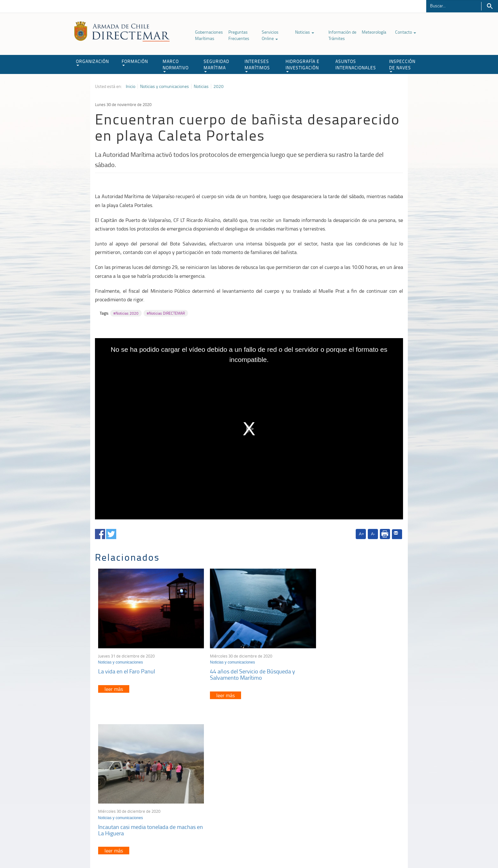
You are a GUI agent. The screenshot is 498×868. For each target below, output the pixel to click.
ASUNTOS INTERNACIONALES (356, 64)
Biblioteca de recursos (179, 848)
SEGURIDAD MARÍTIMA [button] (216, 65)
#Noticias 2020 (126, 313)
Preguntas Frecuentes (239, 35)
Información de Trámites (342, 35)
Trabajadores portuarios (361, 785)
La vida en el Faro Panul (127, 664)
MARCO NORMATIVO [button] (176, 65)
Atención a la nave (357, 777)
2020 (219, 86)
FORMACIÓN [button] (135, 62)
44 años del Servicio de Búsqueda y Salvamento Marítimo (243, 667)
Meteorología (374, 32)
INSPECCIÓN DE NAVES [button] (402, 65)
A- (373, 534)
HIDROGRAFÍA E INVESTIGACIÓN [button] (303, 65)
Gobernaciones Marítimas (209, 35)
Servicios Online (270, 35)
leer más (114, 682)
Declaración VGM (355, 793)
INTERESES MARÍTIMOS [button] (257, 65)
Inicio (131, 86)
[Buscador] (454, 5)
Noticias (305, 32)
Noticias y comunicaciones (165, 86)
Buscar (490, 6)
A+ (361, 534)
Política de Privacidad (136, 848)
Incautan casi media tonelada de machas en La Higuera (342, 667)
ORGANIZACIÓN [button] (92, 62)
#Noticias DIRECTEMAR (166, 313)
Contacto (406, 32)
